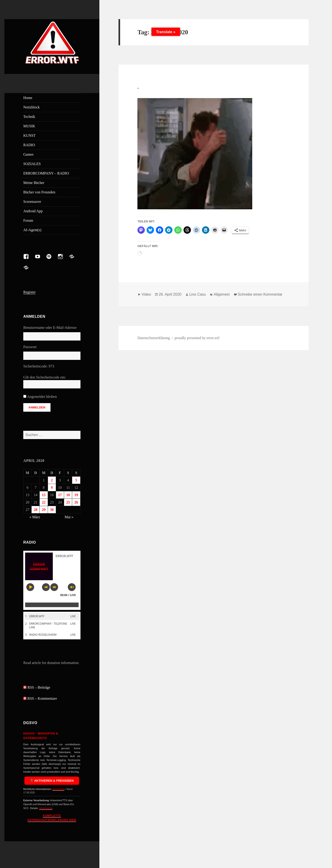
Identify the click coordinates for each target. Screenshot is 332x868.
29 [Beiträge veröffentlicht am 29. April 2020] (44, 510)
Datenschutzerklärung (154, 338)
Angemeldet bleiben (42, 397)
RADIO (29, 145)
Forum (28, 220)
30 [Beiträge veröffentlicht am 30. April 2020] (52, 510)
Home (28, 98)
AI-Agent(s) (32, 230)
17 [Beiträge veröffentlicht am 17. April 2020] (60, 495)
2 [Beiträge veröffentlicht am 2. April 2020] (52, 480)
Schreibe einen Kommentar (260, 294)
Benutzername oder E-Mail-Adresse (50, 328)
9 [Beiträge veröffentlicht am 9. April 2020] (52, 488)
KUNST (29, 135)
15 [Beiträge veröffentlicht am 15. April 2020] (44, 495)
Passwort (30, 347)
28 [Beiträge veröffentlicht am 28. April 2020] (36, 510)
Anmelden (37, 407)
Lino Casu (198, 294)
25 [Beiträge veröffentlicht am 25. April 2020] (68, 502)
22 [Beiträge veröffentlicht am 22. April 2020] (44, 502)
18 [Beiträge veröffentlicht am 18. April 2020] (68, 495)
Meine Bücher (34, 183)
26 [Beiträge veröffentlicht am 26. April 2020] (76, 502)
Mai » (69, 517)
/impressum (58, 789)
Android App (33, 211)
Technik (29, 117)
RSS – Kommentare (40, 698)
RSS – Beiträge (37, 687)
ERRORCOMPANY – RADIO (46, 173)
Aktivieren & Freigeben (52, 781)
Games (28, 154)
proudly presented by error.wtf (197, 338)
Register (29, 292)
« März (35, 517)
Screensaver (32, 202)
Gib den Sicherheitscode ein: (44, 377)
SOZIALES (32, 164)
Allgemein (222, 294)
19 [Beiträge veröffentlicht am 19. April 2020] (76, 495)
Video (146, 294)
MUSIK (29, 126)
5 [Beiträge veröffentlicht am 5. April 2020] (76, 480)
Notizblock (31, 107)
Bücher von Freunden (39, 192)
